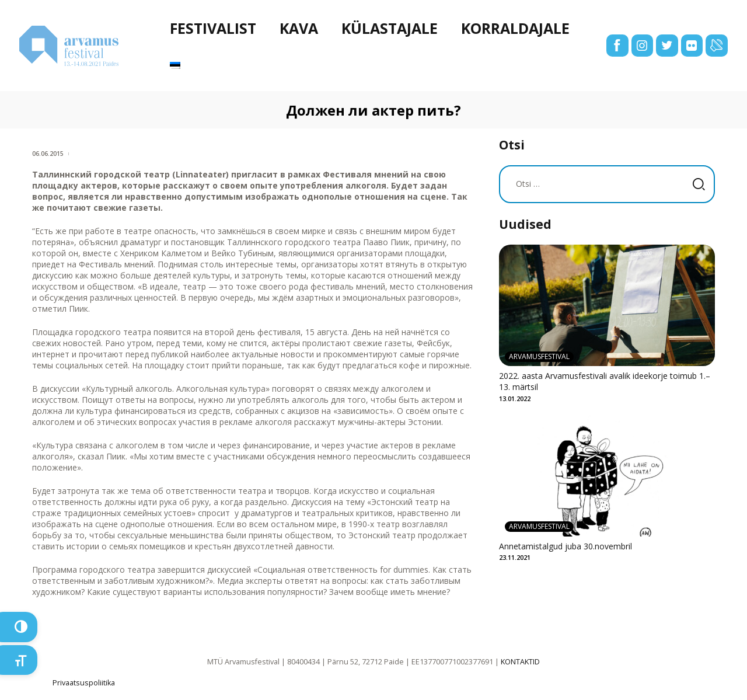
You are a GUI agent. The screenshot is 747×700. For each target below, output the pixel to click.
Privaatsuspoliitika (84, 683)
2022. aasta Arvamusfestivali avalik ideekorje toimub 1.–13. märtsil (605, 382)
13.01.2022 (515, 398)
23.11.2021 (515, 557)
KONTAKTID (520, 662)
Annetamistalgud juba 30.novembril (566, 546)
